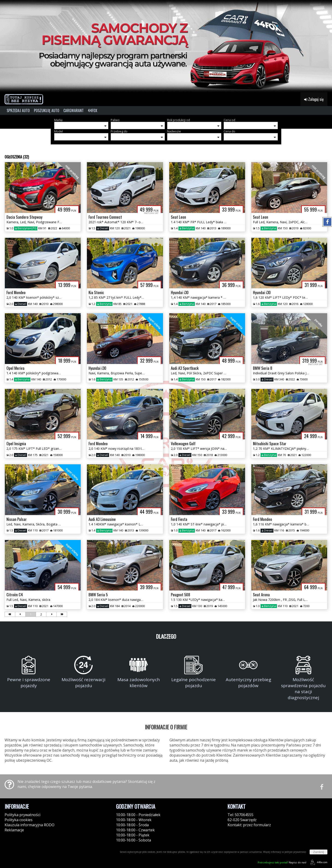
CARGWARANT (74, 110)
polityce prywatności (295, 852)
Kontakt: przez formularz (249, 825)
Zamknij (319, 852)
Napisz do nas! (282, 862)
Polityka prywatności (22, 815)
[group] (166, 46)
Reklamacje (14, 830)
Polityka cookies (19, 820)
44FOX (93, 110)
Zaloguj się (314, 99)
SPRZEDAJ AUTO (18, 110)
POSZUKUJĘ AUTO (47, 110)
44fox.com (318, 862)
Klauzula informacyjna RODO (30, 825)
